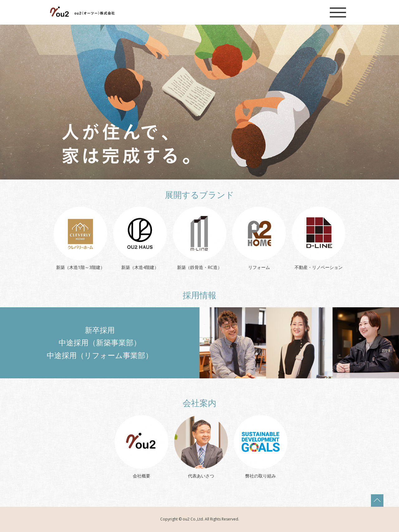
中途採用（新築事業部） (100, 342)
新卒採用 (100, 330)
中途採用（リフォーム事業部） (100, 355)
